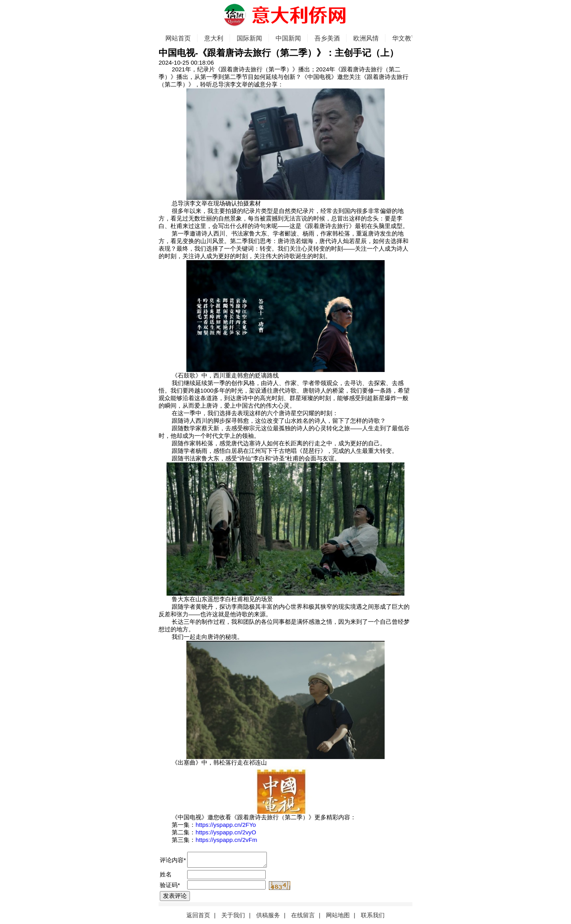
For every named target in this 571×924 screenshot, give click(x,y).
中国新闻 (288, 38)
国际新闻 (249, 38)
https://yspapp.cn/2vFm (226, 840)
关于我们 (233, 915)
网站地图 (338, 915)
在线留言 (303, 915)
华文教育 (405, 38)
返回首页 (198, 915)
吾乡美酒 (327, 38)
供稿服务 (268, 915)
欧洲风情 (366, 38)
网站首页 (178, 38)
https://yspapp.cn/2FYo (226, 825)
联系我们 (373, 915)
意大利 (214, 38)
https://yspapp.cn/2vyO (226, 832)
